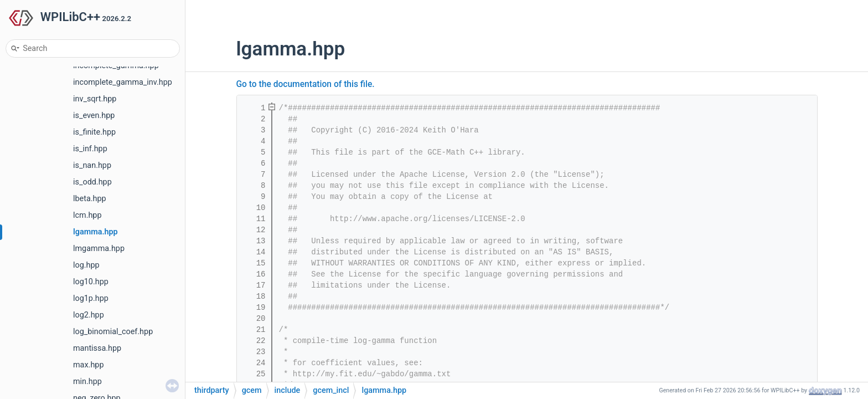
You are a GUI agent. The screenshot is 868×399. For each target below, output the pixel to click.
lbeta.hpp (90, 199)
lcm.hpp (87, 215)
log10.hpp (91, 282)
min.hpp (87, 382)
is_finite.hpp (94, 132)
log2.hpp (89, 315)
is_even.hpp (94, 116)
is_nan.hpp (92, 165)
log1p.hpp (91, 298)
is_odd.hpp (92, 182)
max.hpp (88, 365)
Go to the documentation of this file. (306, 84)
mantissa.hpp (97, 348)
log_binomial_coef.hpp (113, 332)
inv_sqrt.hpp (95, 99)
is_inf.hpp (90, 149)
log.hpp (86, 265)
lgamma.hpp (95, 232)
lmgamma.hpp (99, 249)
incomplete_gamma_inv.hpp (123, 82)
